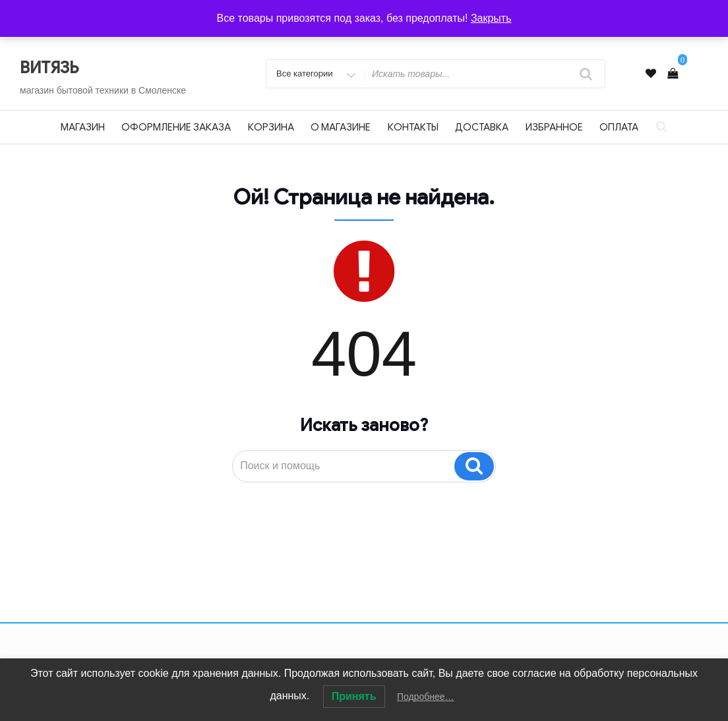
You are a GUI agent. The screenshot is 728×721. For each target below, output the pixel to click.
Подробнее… (426, 697)
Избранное (554, 127)
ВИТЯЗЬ (49, 68)
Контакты (413, 127)
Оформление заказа (176, 127)
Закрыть (491, 18)
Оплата (619, 127)
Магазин (83, 127)
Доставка (482, 127)
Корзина (271, 127)
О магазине (341, 127)
